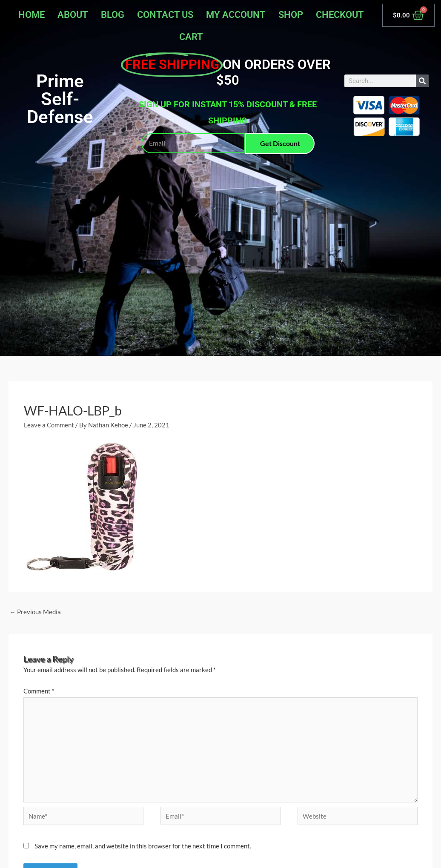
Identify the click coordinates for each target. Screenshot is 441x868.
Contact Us (165, 15)
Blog (113, 15)
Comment (39, 691)
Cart (191, 37)
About (73, 15)
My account (236, 15)
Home (31, 15)
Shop (291, 15)
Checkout (340, 15)
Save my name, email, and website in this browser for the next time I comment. (143, 846)
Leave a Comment (49, 425)
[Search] (422, 81)
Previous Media (35, 612)
